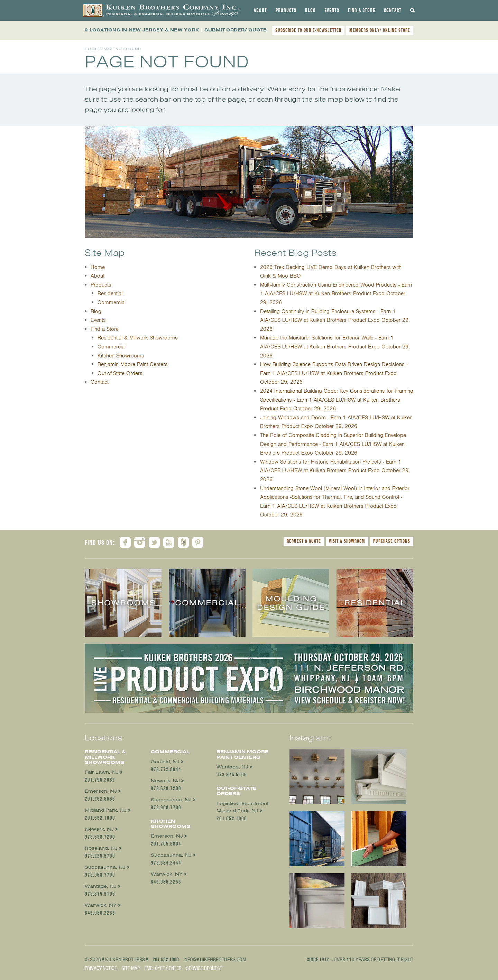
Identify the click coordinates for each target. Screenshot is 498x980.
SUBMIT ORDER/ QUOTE (236, 30)
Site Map (131, 968)
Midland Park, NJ (106, 810)
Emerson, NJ (101, 791)
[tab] (260, 10)
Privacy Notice (101, 968)
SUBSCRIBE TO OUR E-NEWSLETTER (308, 30)
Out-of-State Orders (120, 373)
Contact (393, 10)
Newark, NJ (99, 829)
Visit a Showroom (347, 541)
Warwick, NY (101, 905)
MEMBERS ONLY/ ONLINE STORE (380, 30)
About (260, 10)
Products (286, 10)
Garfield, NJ (165, 762)
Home (91, 49)
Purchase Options (392, 541)
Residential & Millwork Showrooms (138, 338)
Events (332, 10)
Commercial (112, 302)
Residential (110, 293)
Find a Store (362, 10)
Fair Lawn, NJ (102, 772)
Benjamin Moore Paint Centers (133, 364)
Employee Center (163, 968)
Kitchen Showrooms (121, 356)
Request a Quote (304, 541)
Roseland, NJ (101, 848)
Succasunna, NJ (105, 867)
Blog (310, 10)
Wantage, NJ (101, 886)
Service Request (204, 968)
